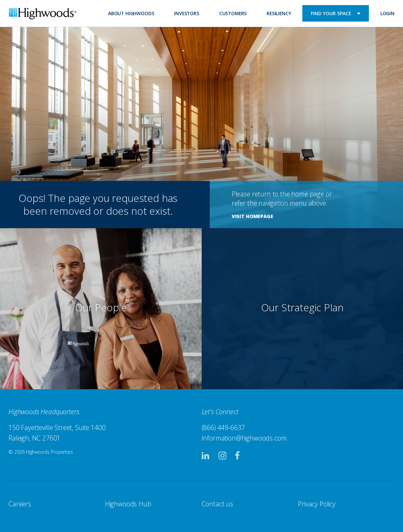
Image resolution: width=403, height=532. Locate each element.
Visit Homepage (253, 216)
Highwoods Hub (128, 504)
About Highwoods (131, 13)
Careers (20, 504)
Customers (233, 13)
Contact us (217, 504)
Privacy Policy (317, 504)
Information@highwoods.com (244, 438)
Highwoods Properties (43, 15)
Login (387, 13)
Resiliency (279, 13)
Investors (187, 13)
